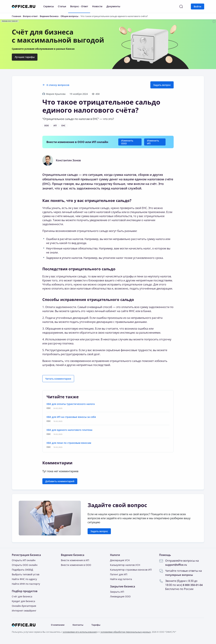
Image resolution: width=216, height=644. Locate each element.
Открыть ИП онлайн (24, 560)
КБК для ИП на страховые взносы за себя (71, 417)
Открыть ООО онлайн (25, 565)
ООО (46, 126)
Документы (113, 6)
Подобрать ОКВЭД (22, 570)
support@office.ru (177, 565)
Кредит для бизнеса (23, 601)
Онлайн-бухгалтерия (24, 606)
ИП (55, 126)
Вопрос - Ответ (79, 6)
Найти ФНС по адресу (24, 579)
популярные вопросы (180, 575)
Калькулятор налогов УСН (125, 565)
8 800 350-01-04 (193, 585)
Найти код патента (121, 579)
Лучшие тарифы (25, 57)
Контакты (80, 625)
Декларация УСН (120, 560)
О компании (59, 625)
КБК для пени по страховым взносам (69, 443)
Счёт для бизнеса (22, 596)
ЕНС (63, 126)
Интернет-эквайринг (24, 611)
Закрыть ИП (117, 592)
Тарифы (99, 625)
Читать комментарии (58, 379)
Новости (97, 6)
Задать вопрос (162, 85)
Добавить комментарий (60, 481)
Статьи (62, 6)
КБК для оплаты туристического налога (71, 404)
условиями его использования (80, 632)
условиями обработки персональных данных (126, 632)
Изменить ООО (127, 142)
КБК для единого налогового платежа (69, 430)
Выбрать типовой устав (26, 574)
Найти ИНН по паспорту (26, 584)
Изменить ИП (153, 142)
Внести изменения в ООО (76, 565)
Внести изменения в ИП (75, 560)
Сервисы (49, 6)
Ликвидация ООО (120, 596)
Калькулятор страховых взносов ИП (131, 570)
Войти (198, 6)
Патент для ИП (119, 574)
